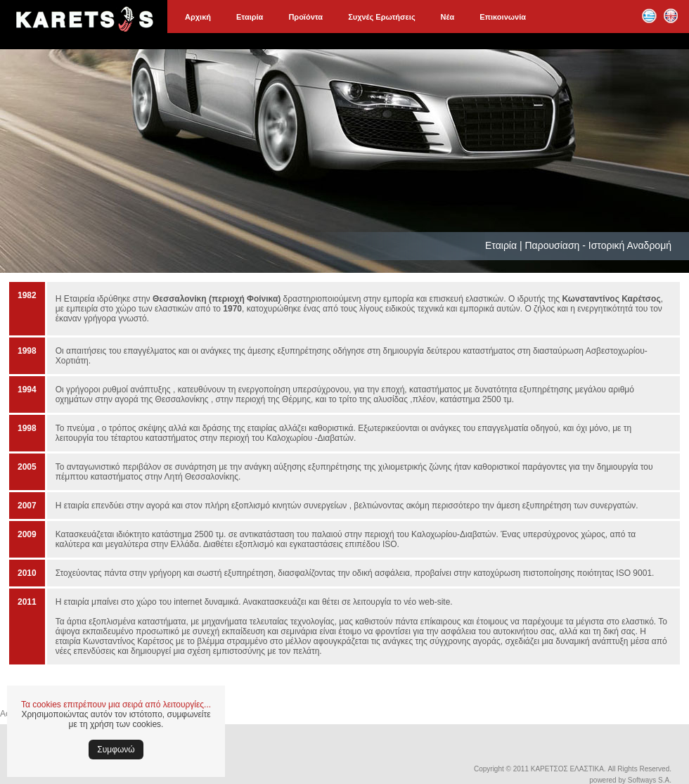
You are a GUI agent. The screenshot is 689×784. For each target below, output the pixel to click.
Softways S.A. (650, 780)
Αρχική (198, 17)
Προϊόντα (305, 17)
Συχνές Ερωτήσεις (381, 17)
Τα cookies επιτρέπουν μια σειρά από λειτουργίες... (116, 705)
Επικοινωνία (503, 17)
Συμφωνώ (116, 750)
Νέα (448, 17)
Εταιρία (250, 17)
